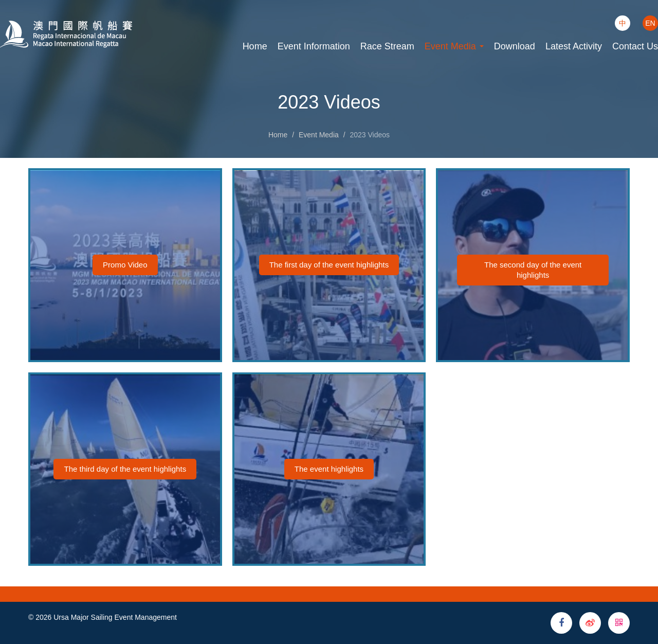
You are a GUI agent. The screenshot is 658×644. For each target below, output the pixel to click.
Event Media (454, 46)
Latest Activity (574, 46)
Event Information (314, 46)
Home (255, 46)
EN (650, 23)
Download (515, 46)
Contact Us (635, 46)
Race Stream (387, 46)
